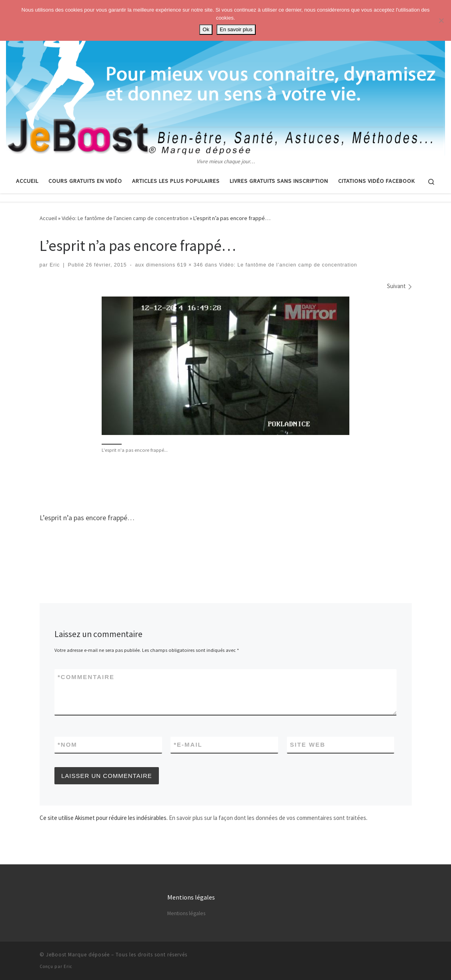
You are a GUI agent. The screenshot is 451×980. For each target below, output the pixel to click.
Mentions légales (186, 913)
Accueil (48, 218)
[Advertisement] (226, 482)
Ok (206, 29)
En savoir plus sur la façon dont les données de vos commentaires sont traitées (268, 818)
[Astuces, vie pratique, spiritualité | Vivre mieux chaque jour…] (225, 78)
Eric (55, 265)
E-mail (188, 745)
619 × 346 (189, 265)
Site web (308, 745)
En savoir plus (236, 29)
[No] (441, 20)
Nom (67, 745)
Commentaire (86, 677)
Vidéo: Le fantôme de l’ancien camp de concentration (125, 218)
